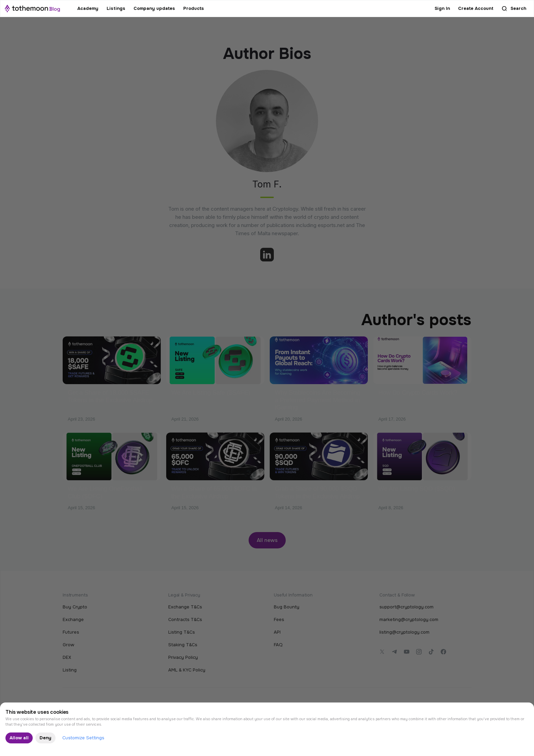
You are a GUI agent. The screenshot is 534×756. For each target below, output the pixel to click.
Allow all (19, 738)
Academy (88, 8)
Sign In (442, 8)
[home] (32, 9)
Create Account (476, 8)
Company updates (154, 8)
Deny (45, 738)
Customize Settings (83, 738)
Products (194, 8)
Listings (116, 8)
